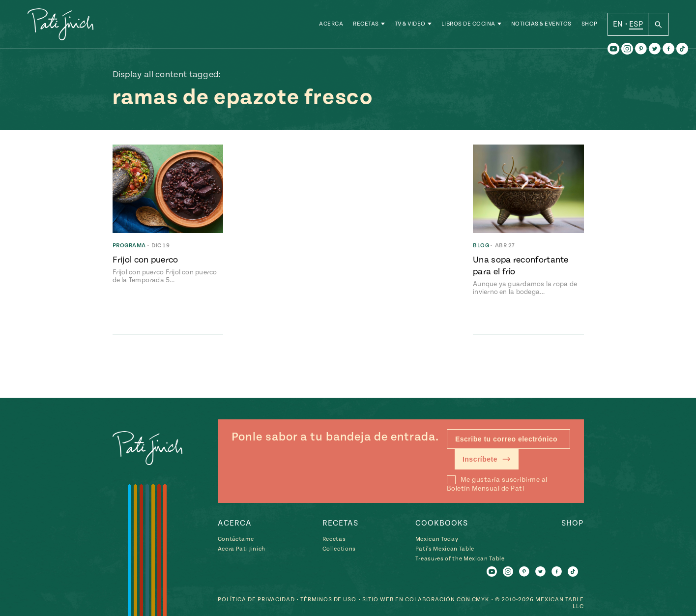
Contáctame (236, 539)
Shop (590, 24)
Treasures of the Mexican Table (460, 559)
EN (618, 24)
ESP (636, 24)
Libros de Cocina (468, 24)
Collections (339, 549)
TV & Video (410, 24)
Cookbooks (442, 523)
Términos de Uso (329, 600)
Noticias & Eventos (541, 24)
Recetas (366, 24)
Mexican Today (437, 539)
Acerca (331, 24)
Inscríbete (487, 459)
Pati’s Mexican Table (445, 549)
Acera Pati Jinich (242, 549)
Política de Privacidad (256, 600)
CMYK (481, 600)
